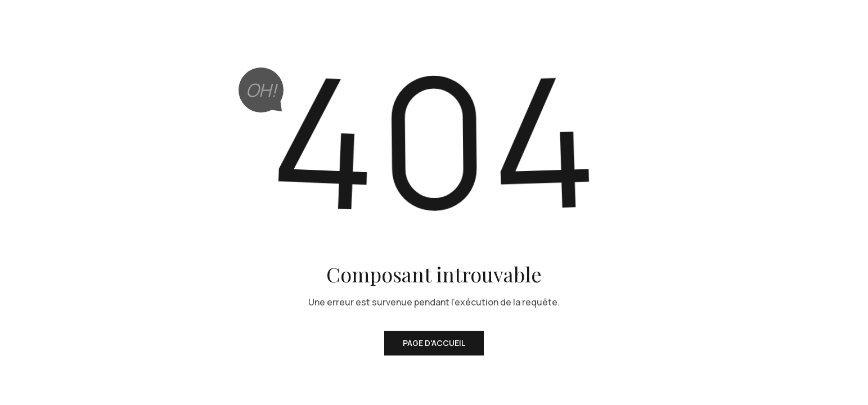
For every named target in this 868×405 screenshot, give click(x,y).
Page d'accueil (434, 343)
